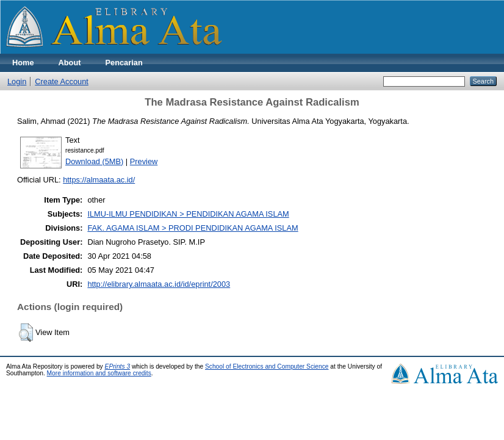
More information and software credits (99, 373)
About (70, 63)
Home (23, 63)
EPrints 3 (118, 366)
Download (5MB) (94, 161)
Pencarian (124, 63)
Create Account (62, 81)
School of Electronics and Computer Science (267, 366)
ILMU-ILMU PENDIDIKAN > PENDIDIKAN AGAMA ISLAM (188, 214)
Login (17, 81)
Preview (144, 161)
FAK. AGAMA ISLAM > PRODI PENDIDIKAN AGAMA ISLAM (193, 228)
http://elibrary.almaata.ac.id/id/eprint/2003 (159, 284)
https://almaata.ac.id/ (99, 180)
